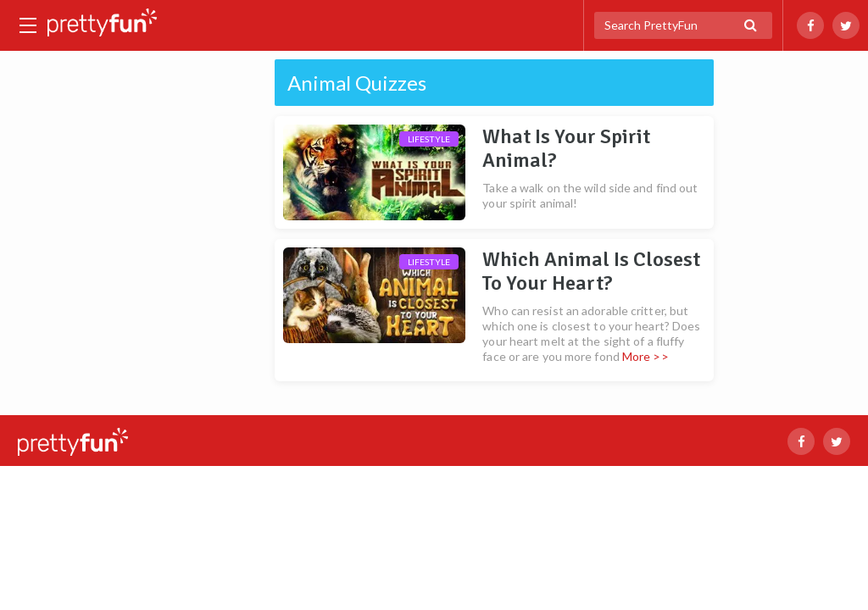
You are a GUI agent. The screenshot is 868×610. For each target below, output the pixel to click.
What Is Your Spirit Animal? (566, 148)
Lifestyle (429, 139)
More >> (645, 356)
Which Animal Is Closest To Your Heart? (591, 271)
